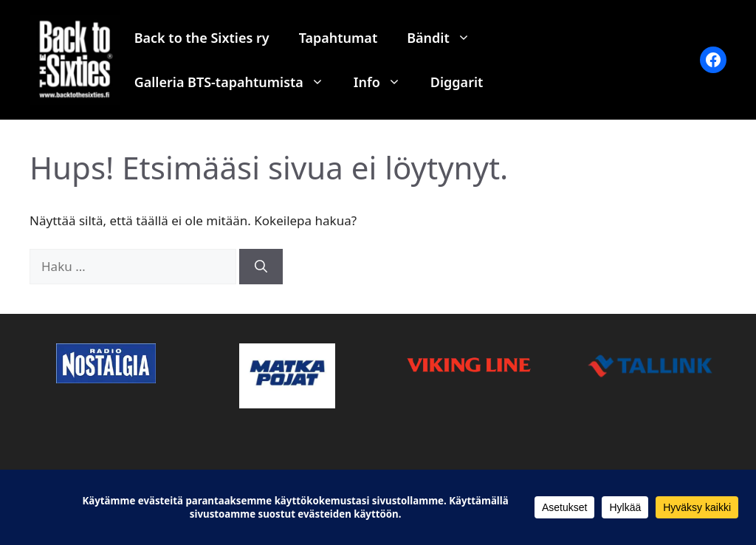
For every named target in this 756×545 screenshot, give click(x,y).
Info (385, 82)
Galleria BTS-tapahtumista (237, 82)
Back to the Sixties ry (202, 38)
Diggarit (457, 82)
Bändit (446, 38)
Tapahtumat (339, 38)
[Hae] (261, 267)
